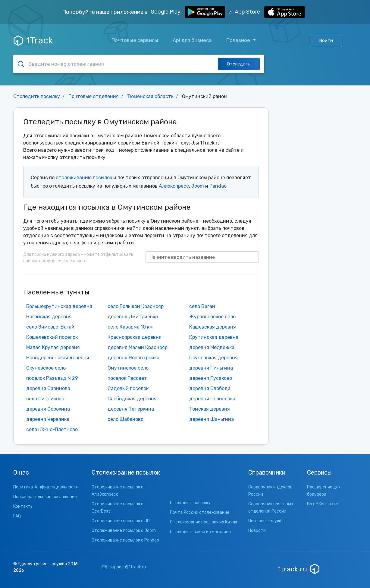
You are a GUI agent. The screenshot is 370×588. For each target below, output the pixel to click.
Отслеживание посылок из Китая (204, 522)
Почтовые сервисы (135, 40)
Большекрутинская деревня (59, 306)
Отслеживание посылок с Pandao (125, 540)
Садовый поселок (128, 388)
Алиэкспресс (174, 186)
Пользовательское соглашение (45, 497)
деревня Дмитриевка (133, 317)
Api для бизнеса (192, 40)
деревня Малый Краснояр (138, 347)
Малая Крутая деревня (53, 347)
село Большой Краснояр (136, 306)
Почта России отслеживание (200, 512)
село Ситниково (45, 399)
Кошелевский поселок (52, 337)
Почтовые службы (267, 521)
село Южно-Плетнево (52, 429)
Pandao (218, 186)
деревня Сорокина (48, 409)
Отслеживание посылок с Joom (124, 531)
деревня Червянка (48, 419)
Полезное (239, 40)
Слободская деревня (132, 399)
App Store (270, 12)
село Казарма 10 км (130, 327)
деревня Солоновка (212, 399)
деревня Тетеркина (131, 409)
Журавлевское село (212, 317)
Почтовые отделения (94, 96)
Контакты (23, 506)
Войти (326, 40)
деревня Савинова (48, 388)
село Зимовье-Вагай (50, 327)
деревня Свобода (210, 388)
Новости (257, 531)
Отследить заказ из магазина (200, 532)
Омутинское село (128, 368)
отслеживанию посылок (84, 178)
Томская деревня (210, 409)
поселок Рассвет (127, 378)
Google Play (188, 12)
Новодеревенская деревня (58, 358)
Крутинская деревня (214, 337)
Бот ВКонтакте (323, 504)
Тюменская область (150, 96)
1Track (33, 40)
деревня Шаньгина (212, 419)
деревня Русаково (211, 378)
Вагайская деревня (49, 317)
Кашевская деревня (213, 327)
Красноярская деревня (135, 337)
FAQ (17, 516)
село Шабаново (125, 419)
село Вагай (202, 306)
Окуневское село (46, 368)
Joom (198, 186)
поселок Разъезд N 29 (52, 378)
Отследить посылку (37, 96)
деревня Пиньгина (211, 368)
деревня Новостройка (133, 358)
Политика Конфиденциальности (46, 487)
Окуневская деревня (213, 358)
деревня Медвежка (212, 347)
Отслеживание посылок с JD (121, 521)
